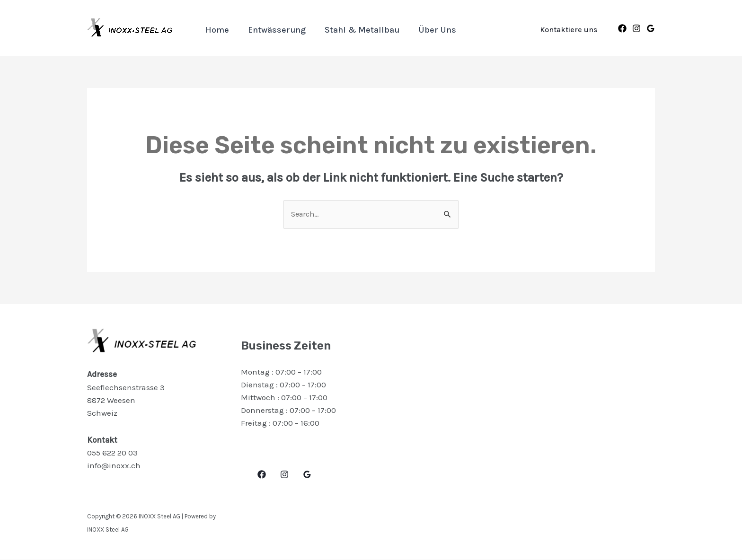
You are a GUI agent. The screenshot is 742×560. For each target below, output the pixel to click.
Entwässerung (274, 30)
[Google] (651, 28)
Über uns (431, 30)
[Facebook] (622, 28)
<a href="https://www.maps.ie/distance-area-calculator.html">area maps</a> (525, 411)
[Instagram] (636, 28)
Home (216, 30)
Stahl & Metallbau (357, 30)
